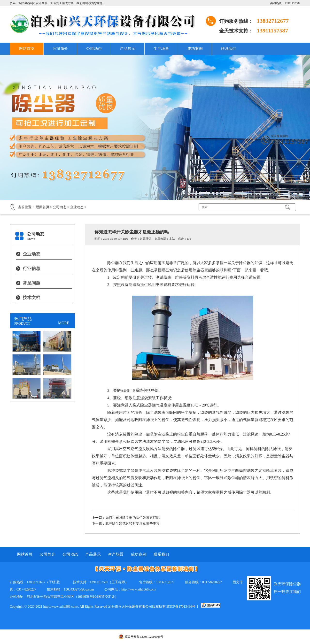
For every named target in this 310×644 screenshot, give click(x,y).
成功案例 (195, 49)
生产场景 (161, 49)
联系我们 (229, 49)
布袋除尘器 (128, 391)
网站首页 (27, 49)
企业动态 (77, 207)
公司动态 (94, 49)
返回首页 (43, 207)
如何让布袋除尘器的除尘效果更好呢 (132, 518)
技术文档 (31, 298)
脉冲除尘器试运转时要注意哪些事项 (132, 524)
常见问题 (31, 283)
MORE (64, 323)
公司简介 (60, 49)
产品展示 (128, 49)
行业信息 (31, 268)
